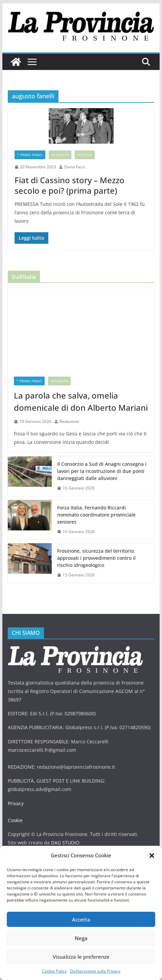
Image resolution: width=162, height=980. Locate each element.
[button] (152, 856)
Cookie (15, 820)
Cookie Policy (54, 971)
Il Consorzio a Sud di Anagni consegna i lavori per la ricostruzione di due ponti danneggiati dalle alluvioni (102, 471)
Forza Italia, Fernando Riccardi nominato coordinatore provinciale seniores (96, 515)
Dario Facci (75, 167)
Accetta (81, 919)
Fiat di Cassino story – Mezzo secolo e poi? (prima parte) (70, 185)
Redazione (69, 421)
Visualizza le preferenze (81, 957)
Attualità (60, 155)
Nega (81, 938)
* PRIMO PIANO (30, 155)
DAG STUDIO (65, 843)
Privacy (16, 803)
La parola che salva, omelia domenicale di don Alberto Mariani (81, 401)
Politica (85, 155)
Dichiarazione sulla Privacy (95, 971)
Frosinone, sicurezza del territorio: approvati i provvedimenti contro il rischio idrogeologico (96, 558)
